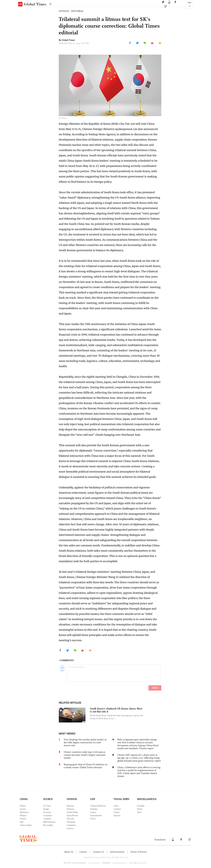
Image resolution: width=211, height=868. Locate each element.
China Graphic (26, 825)
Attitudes (94, 809)
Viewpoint (71, 822)
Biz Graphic (48, 825)
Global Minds (72, 812)
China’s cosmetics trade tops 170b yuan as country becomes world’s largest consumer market (85, 755)
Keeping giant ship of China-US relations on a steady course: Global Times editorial (85, 766)
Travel (93, 819)
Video (116, 806)
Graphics (117, 809)
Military (23, 816)
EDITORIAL (77, 11)
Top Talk (70, 819)
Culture (93, 812)
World (140, 809)
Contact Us (98, 852)
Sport (139, 812)
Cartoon (70, 828)
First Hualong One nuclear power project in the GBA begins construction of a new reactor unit (85, 742)
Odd (22, 822)
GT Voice (47, 806)
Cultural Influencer (98, 806)
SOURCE (48, 799)
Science (23, 819)
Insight (46, 809)
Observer (70, 809)
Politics (23, 806)
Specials (117, 816)
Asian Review (72, 816)
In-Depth (141, 806)
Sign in (190, 4)
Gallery (117, 812)
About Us (69, 852)
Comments (48, 816)
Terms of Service (139, 852)
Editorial (70, 806)
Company (47, 819)
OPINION (64, 11)
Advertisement (117, 852)
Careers (83, 852)
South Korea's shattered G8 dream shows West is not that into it (116, 710)
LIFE (93, 799)
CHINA (24, 799)
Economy (47, 812)
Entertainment (96, 816)
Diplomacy (24, 812)
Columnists (71, 825)
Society (23, 809)
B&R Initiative (49, 822)
